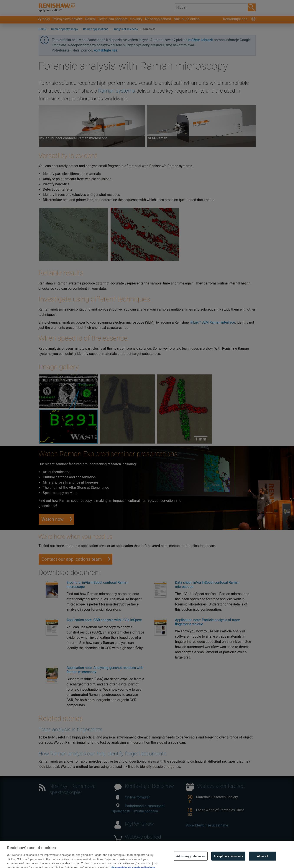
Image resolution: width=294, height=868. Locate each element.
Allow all (263, 863)
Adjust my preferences (191, 863)
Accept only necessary (228, 863)
